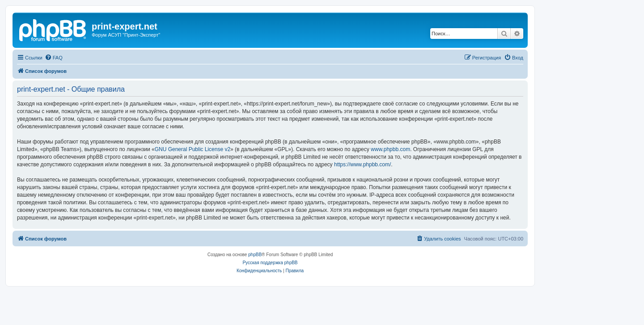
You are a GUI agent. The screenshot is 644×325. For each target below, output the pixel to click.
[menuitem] (54, 58)
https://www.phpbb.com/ (362, 165)
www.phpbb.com (390, 149)
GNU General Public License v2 (193, 149)
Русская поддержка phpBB (270, 263)
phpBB (255, 255)
